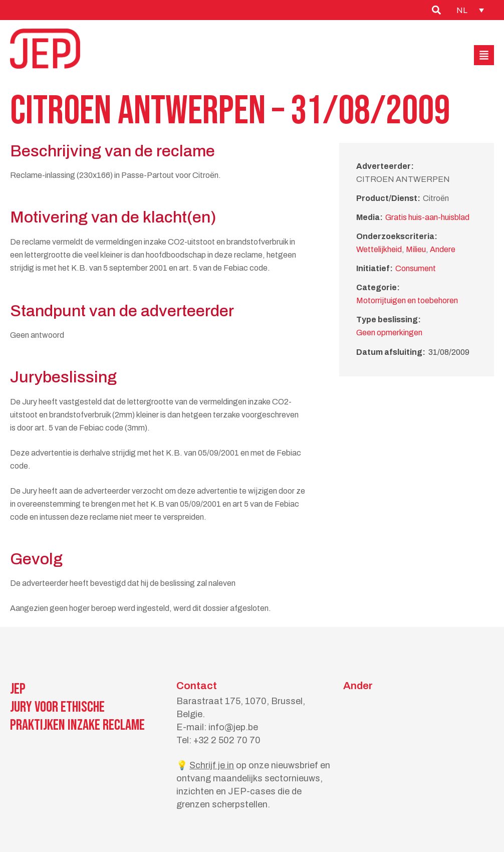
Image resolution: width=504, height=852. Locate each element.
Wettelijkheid (379, 249)
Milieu (416, 249)
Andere (443, 249)
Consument (416, 268)
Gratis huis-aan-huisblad (427, 217)
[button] (484, 55)
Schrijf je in (212, 765)
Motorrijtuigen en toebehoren (407, 300)
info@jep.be (233, 727)
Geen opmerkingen (389, 333)
